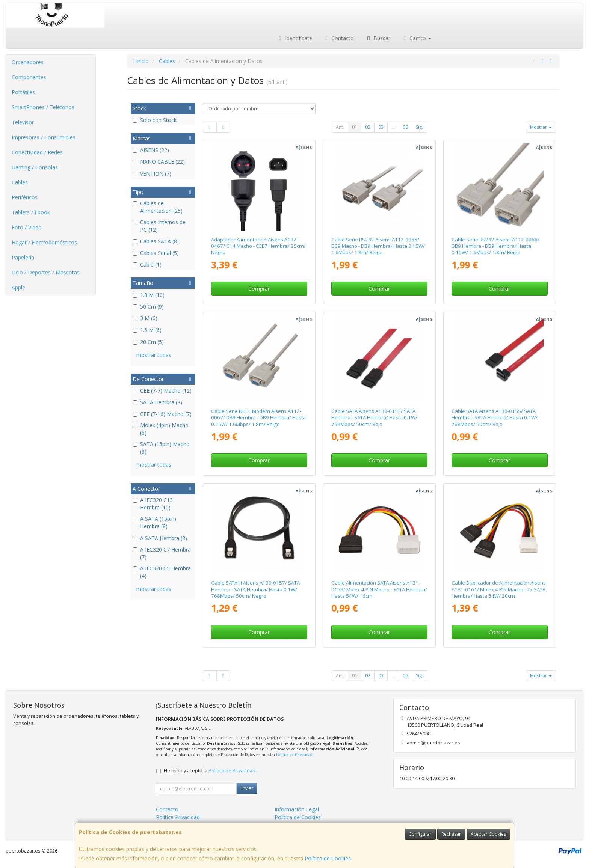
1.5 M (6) (147, 330)
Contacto (339, 38)
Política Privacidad (178, 817)
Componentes (29, 77)
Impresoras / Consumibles (44, 137)
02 (368, 127)
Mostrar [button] (541, 127)
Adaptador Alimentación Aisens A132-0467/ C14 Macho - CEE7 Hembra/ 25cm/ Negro (258, 246)
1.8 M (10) (149, 295)
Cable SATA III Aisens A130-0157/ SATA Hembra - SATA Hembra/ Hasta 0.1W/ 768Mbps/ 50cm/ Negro (255, 589)
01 (355, 127)
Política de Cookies (328, 858)
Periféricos (25, 197)
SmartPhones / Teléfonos (43, 107)
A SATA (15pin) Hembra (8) (154, 522)
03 (381, 127)
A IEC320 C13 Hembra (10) (153, 504)
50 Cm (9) (148, 307)
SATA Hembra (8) (157, 402)
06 (405, 127)
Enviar (247, 788)
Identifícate (294, 38)
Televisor (23, 122)
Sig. (419, 127)
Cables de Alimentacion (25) (158, 207)
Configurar (420, 834)
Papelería (23, 257)
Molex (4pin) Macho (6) (161, 429)
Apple (18, 287)
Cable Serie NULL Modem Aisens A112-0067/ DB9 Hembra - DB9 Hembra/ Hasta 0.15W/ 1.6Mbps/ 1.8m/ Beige (258, 418)
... (393, 127)
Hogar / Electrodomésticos (44, 242)
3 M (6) (145, 318)
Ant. (340, 127)
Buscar (378, 38)
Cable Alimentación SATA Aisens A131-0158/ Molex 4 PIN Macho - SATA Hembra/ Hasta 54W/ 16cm (379, 589)
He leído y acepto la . (210, 771)
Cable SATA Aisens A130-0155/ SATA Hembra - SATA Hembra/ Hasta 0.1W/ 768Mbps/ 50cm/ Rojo (495, 418)
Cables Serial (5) (156, 253)
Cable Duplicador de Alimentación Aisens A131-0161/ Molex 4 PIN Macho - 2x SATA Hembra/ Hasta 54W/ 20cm (499, 589)
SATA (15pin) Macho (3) (161, 448)
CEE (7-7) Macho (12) (162, 391)
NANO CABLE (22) (159, 162)
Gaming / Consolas (35, 167)
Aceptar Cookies (488, 834)
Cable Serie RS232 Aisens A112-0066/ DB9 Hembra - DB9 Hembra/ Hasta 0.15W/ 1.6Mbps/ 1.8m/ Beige (495, 246)
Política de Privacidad (294, 755)
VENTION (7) (152, 174)
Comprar (259, 289)
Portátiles (23, 92)
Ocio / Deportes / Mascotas (46, 272)
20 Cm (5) (148, 342)
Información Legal (297, 809)
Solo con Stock (155, 120)
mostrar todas (154, 355)
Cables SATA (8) (156, 241)
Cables (20, 182)
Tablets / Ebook (31, 212)
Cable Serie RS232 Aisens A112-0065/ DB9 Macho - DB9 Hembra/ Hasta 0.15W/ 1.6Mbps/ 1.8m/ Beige (378, 246)
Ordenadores (28, 62)
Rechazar (451, 834)
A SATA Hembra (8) (160, 538)
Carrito (417, 38)
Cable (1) (147, 264)
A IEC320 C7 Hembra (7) (162, 553)
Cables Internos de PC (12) (159, 226)
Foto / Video (27, 227)
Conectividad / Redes (37, 152)
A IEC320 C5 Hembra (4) (162, 572)
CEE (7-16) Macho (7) (162, 414)
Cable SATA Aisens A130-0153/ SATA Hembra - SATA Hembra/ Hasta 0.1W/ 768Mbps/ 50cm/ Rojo (374, 418)
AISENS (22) (151, 150)
